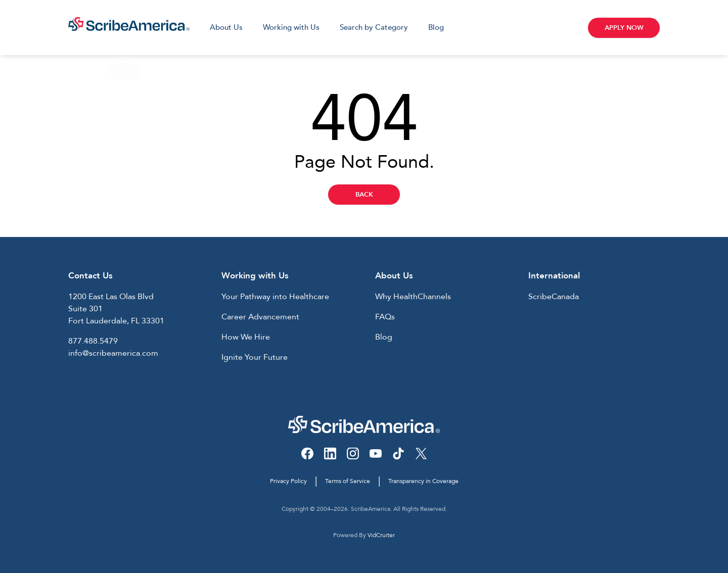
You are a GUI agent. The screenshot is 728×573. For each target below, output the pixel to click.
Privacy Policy (288, 481)
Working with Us (291, 27)
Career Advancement (260, 317)
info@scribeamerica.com (113, 353)
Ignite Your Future (255, 357)
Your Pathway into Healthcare (275, 297)
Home (80, 71)
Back (364, 195)
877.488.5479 (93, 341)
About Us (226, 27)
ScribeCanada (554, 297)
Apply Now (624, 28)
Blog (436, 27)
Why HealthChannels (413, 297)
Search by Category (374, 27)
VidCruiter (381, 535)
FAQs (385, 317)
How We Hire (246, 337)
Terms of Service (348, 481)
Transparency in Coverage (423, 481)
